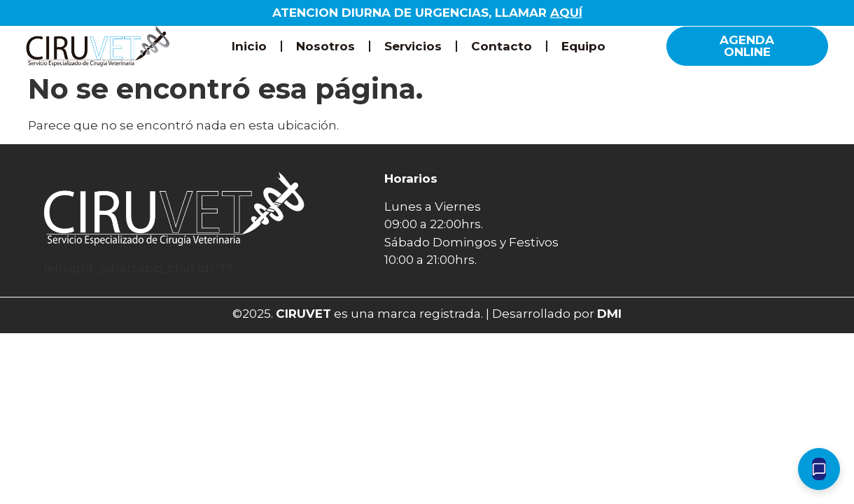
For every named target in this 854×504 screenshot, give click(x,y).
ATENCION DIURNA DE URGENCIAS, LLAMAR (427, 13)
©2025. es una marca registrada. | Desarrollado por (427, 314)
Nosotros (325, 46)
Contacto (502, 46)
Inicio (249, 46)
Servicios (413, 46)
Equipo (583, 46)
